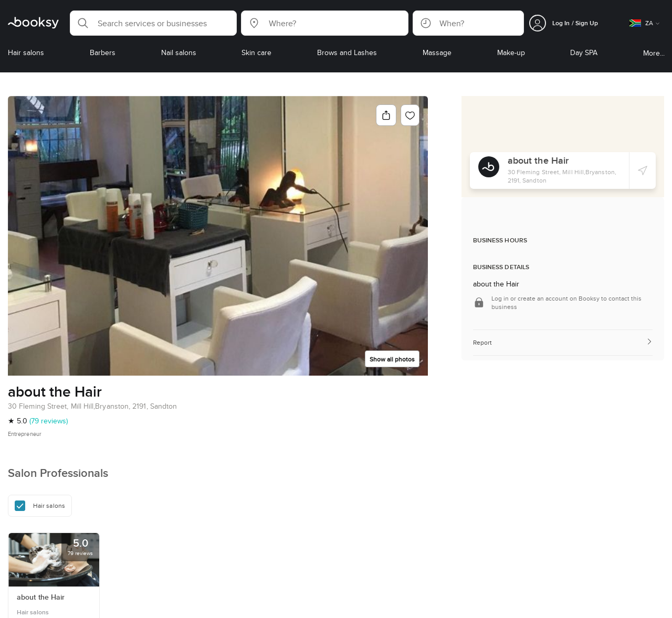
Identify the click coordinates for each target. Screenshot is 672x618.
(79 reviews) (49, 421)
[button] (153, 23)
